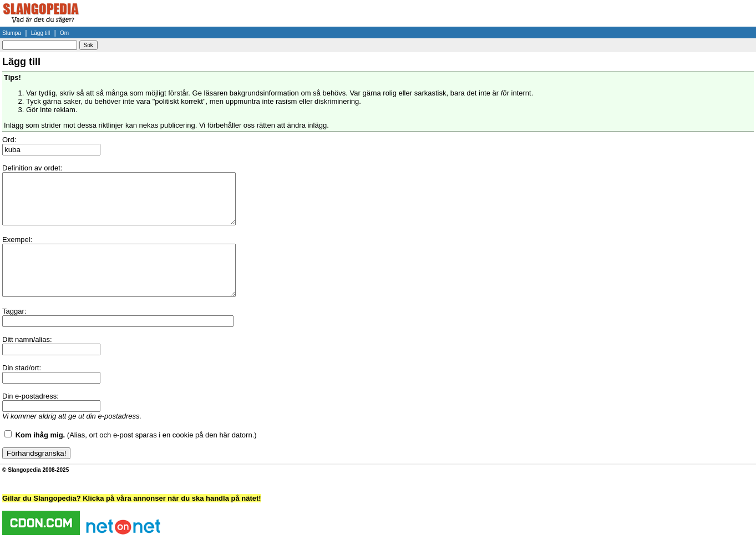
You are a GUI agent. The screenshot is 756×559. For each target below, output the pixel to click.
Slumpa (12, 33)
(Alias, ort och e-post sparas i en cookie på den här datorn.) (136, 455)
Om (64, 33)
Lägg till (40, 33)
